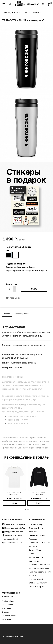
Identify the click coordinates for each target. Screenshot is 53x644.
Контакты (7, 619)
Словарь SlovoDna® (38, 583)
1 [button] (25, 509)
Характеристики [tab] (22, 314)
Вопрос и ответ (9, 616)
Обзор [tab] (7, 314)
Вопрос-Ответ (35, 550)
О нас (31, 554)
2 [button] (28, 509)
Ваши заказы (8, 605)
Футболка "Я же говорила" (14, 494)
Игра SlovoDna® (36, 579)
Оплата (6, 612)
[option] (14, 484)
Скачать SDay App (37, 586)
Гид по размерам (16, 264)
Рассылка (33, 539)
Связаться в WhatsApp (14, 528)
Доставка (7, 608)
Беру (14, 503)
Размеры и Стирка (37, 535)
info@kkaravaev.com (13, 532)
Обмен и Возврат (37, 524)
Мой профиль (8, 601)
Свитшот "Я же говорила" (39, 494)
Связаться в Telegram (13, 524)
